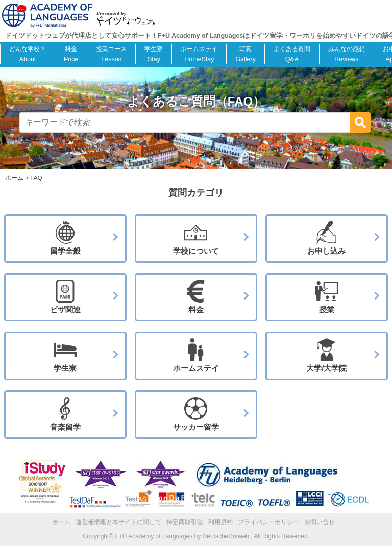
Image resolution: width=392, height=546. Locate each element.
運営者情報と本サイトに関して (118, 522)
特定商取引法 (185, 522)
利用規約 (220, 522)
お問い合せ (320, 522)
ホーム (61, 522)
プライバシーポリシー (268, 522)
